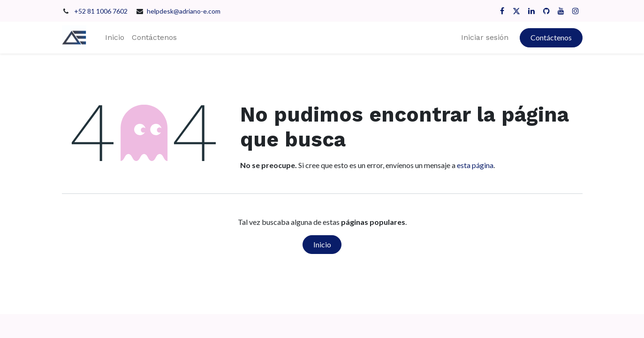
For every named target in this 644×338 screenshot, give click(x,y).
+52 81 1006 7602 (102, 11)
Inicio (322, 244)
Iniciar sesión (485, 37)
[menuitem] (115, 38)
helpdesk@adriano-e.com (184, 11)
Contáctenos (551, 37)
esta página (475, 165)
